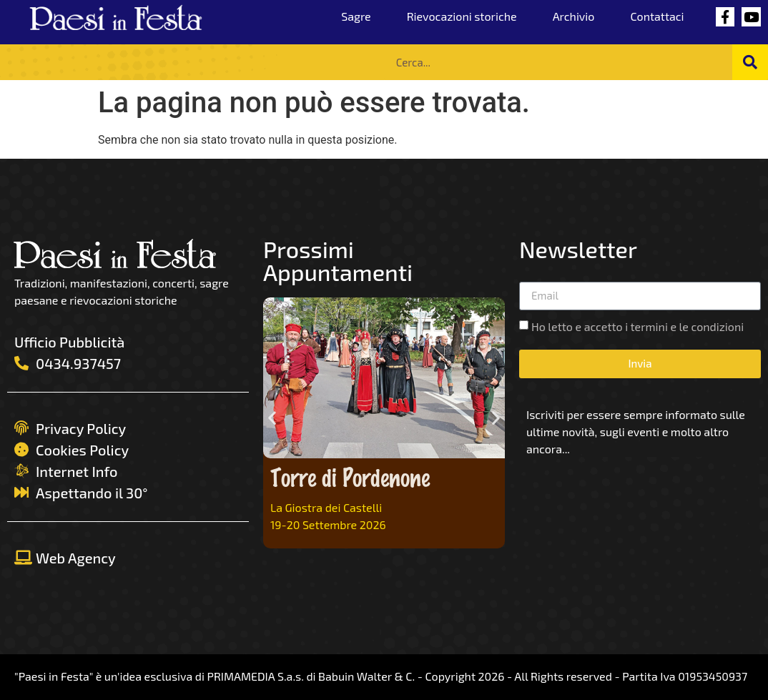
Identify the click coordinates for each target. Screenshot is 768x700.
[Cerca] (750, 62)
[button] (272, 418)
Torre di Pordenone (350, 477)
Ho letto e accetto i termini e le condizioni (637, 326)
